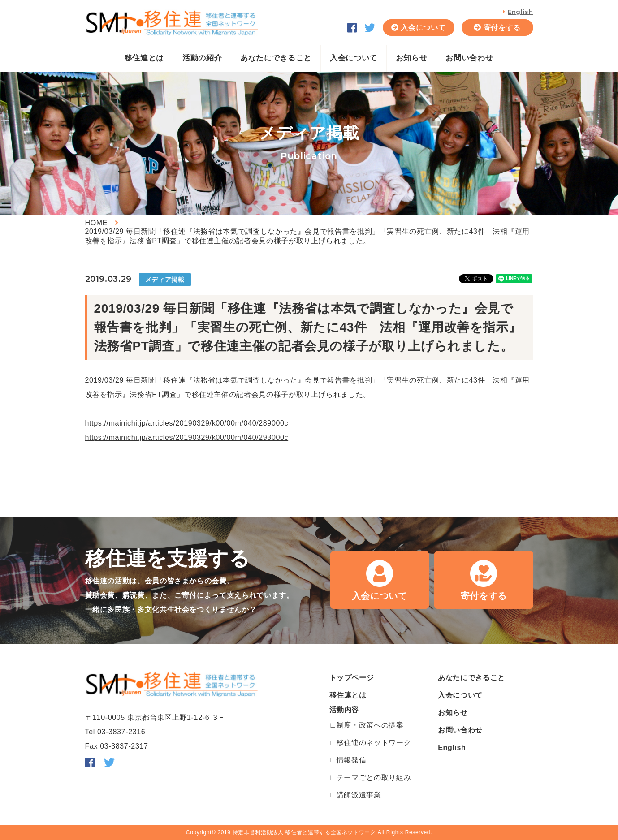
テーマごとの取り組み (374, 778)
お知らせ (412, 58)
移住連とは (144, 58)
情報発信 (352, 760)
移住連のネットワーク (374, 743)
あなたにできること (276, 58)
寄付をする (502, 28)
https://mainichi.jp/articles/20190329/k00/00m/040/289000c (187, 423)
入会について (423, 28)
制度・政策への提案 (370, 725)
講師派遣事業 (359, 795)
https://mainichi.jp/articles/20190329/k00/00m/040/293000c (187, 437)
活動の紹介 (202, 58)
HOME (97, 223)
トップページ (352, 678)
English (520, 12)
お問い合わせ (469, 58)
